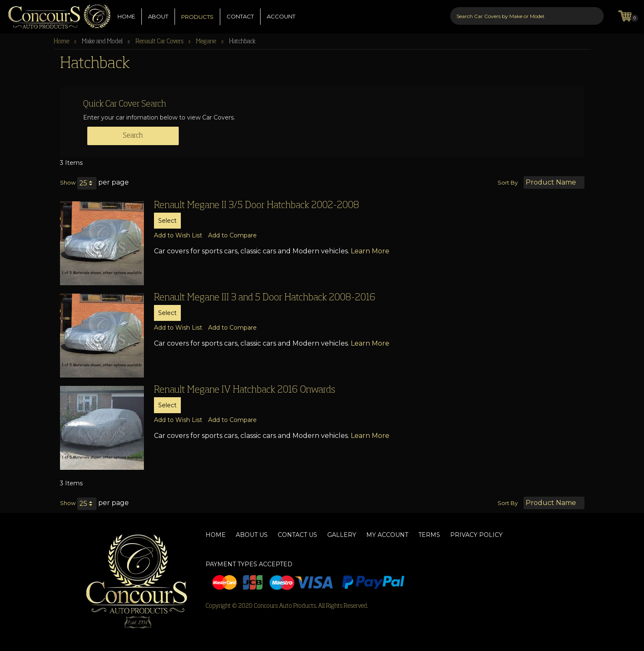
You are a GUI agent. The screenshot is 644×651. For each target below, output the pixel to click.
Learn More (370, 251)
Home (62, 42)
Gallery (342, 535)
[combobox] (527, 16)
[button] (178, 235)
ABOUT (158, 16)
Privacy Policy (476, 535)
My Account (387, 535)
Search (133, 136)
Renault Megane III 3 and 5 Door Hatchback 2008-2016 (265, 298)
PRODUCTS (197, 17)
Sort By (508, 182)
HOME (126, 16)
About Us (252, 535)
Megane (207, 42)
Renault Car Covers (160, 42)
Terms (429, 535)
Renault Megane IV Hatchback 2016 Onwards (245, 390)
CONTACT (240, 16)
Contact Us (297, 535)
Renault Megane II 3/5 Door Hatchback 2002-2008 (257, 206)
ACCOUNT (281, 16)
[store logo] (56, 15)
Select (167, 221)
